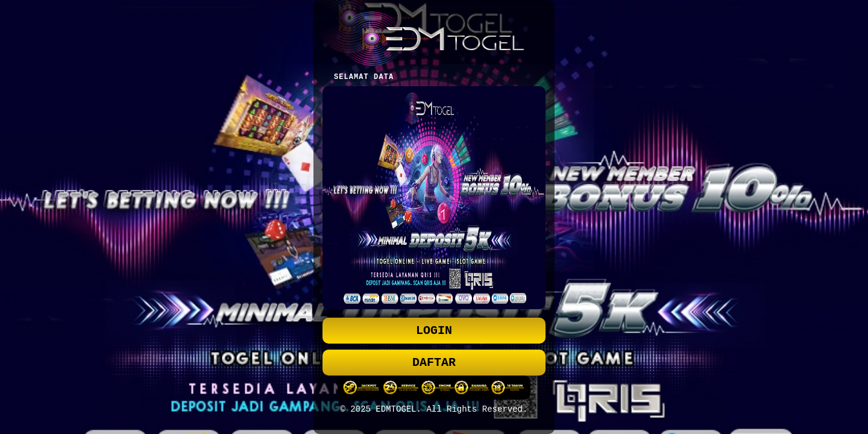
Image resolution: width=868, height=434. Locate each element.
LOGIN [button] (434, 329)
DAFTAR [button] (434, 364)
